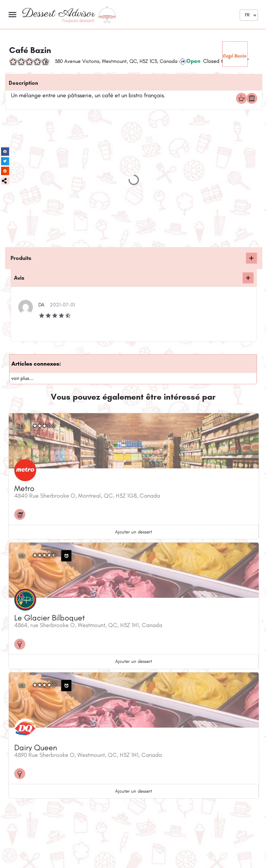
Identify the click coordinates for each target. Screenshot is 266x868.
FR (247, 15)
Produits (21, 258)
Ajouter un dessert (134, 532)
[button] (5, 181)
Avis (19, 278)
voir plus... (22, 378)
